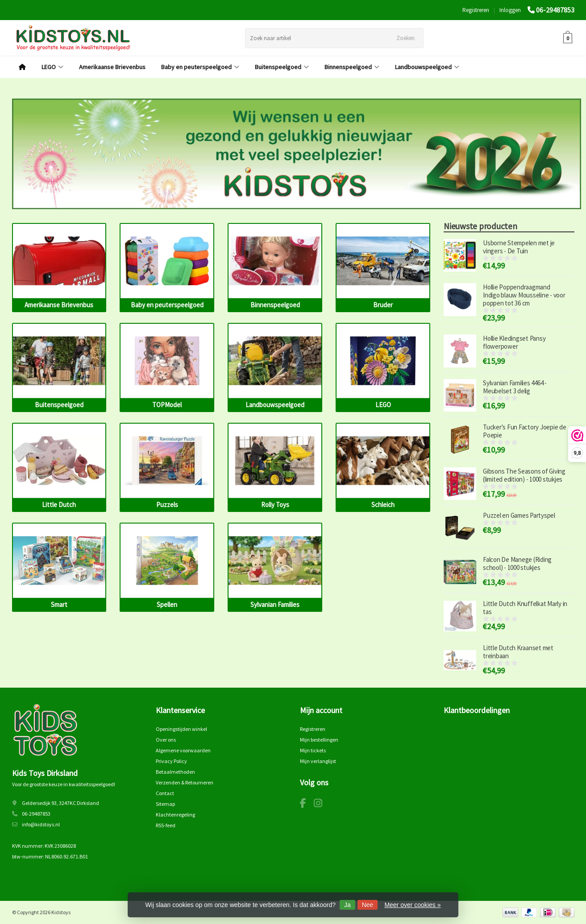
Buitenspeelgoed (282, 67)
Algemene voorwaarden (183, 750)
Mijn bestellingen (319, 740)
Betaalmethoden (175, 772)
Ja (347, 905)
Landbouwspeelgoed (427, 67)
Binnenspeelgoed (352, 67)
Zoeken (405, 38)
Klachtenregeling (175, 815)
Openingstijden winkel (181, 729)
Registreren (476, 10)
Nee (368, 905)
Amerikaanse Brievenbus (112, 67)
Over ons (166, 740)
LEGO (52, 67)
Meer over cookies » (412, 905)
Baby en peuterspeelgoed (200, 67)
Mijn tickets (313, 750)
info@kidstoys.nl (41, 824)
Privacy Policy (171, 761)
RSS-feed (166, 825)
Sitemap (165, 804)
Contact (165, 793)
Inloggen (510, 10)
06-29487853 (555, 10)
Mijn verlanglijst (318, 761)
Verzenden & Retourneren (185, 782)
